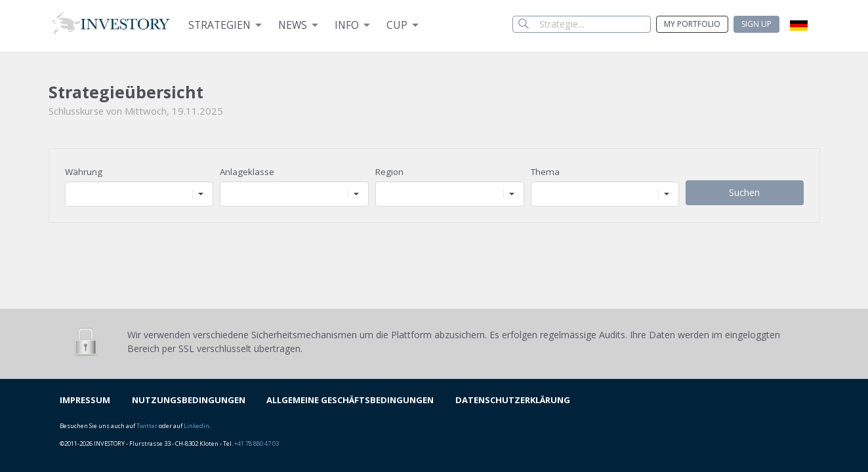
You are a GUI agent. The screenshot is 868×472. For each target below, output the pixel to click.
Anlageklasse (247, 172)
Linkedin (196, 426)
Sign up (756, 24)
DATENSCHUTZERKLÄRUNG (513, 400)
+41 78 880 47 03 (257, 443)
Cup (397, 25)
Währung (84, 172)
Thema (545, 172)
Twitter (147, 426)
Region (389, 172)
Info (347, 25)
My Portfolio (692, 24)
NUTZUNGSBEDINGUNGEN (189, 400)
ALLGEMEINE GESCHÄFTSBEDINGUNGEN (350, 400)
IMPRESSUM (85, 400)
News (293, 25)
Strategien (219, 25)
